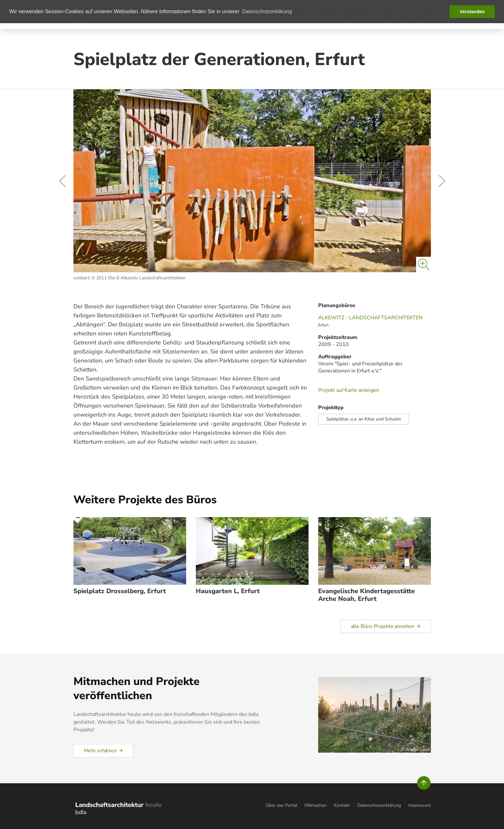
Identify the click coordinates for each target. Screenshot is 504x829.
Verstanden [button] (472, 12)
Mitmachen (316, 805)
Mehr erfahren (100, 751)
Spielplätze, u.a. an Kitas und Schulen (364, 419)
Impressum (420, 805)
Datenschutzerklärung (379, 805)
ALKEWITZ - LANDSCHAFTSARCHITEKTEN (370, 318)
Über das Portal (281, 805)
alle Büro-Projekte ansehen (383, 626)
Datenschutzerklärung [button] (267, 11)
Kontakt (342, 805)
